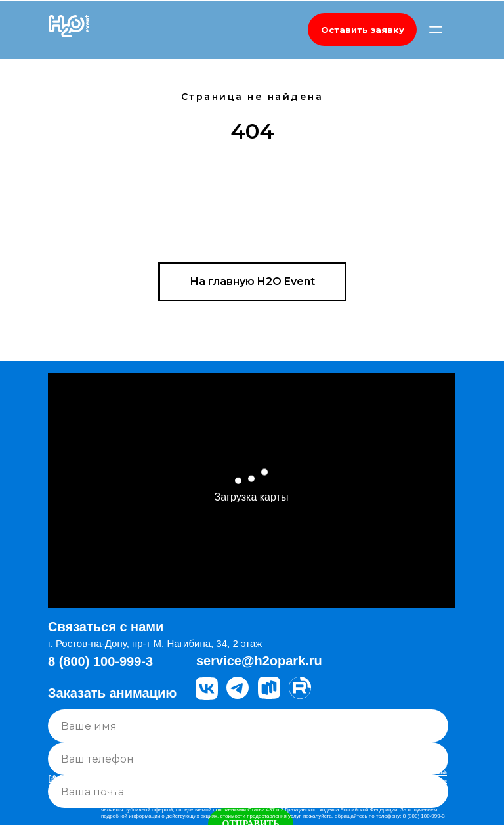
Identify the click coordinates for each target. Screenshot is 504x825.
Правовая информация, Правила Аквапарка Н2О (164, 783)
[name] (248, 726)
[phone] (248, 759)
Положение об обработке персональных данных (165, 796)
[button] (362, 30)
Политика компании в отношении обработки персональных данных (190, 790)
